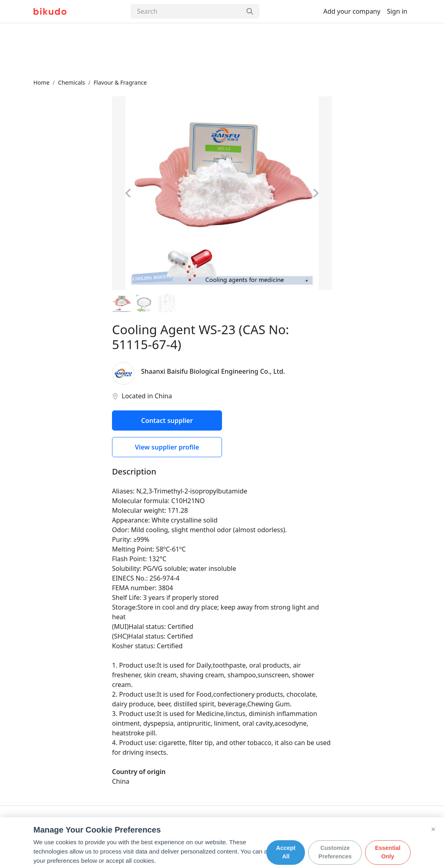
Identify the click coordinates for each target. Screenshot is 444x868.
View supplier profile (167, 447)
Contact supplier (167, 420)
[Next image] (315, 193)
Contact (70, 829)
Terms (146, 829)
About (41, 829)
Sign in (397, 11)
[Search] (186, 11)
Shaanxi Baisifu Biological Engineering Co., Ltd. (213, 371)
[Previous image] (129, 193)
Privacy (119, 829)
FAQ (94, 829)
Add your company (352, 11)
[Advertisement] (222, 50)
